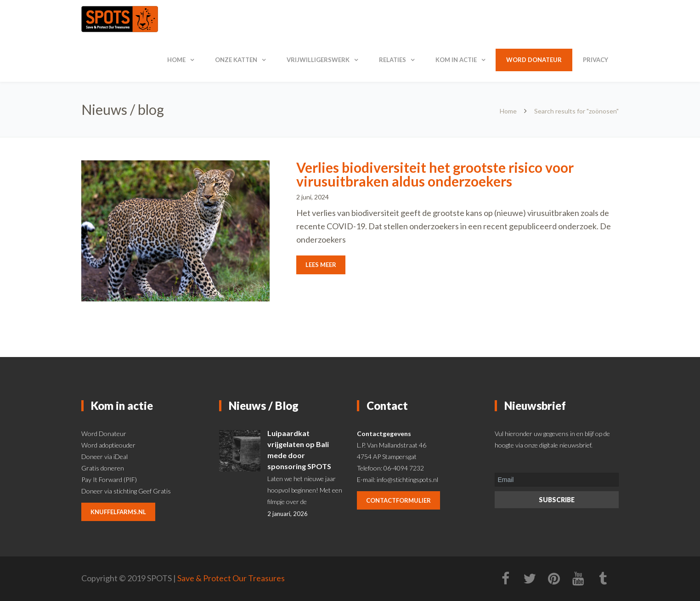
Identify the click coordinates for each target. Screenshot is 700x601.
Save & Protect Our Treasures (231, 578)
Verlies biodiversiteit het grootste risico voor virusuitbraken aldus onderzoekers (435, 174)
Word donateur (534, 60)
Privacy (596, 60)
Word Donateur (104, 434)
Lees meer (321, 265)
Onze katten (236, 60)
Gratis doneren (103, 468)
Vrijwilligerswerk (318, 60)
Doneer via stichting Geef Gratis (126, 491)
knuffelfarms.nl (118, 512)
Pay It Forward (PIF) (109, 479)
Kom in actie (456, 60)
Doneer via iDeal (104, 456)
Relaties (392, 60)
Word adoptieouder (108, 445)
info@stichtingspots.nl (407, 479)
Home (176, 60)
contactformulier (398, 500)
